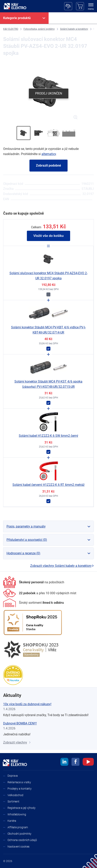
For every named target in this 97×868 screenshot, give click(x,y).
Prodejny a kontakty (20, 789)
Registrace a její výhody (22, 808)
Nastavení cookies (18, 847)
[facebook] (75, 762)
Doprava (13, 776)
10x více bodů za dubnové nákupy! (27, 704)
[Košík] (80, 6)
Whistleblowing (17, 814)
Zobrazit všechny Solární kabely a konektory (62, 566)
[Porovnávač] (68, 6)
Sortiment (13, 801)
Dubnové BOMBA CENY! (20, 723)
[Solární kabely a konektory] (74, 29)
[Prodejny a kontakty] (40, 593)
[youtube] (88, 762)
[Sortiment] (33, 603)
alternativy (49, 154)
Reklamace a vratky (19, 782)
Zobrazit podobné (48, 165)
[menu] (91, 7)
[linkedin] (64, 762)
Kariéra (12, 821)
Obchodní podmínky (19, 834)
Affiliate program (18, 827)
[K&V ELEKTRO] (15, 6)
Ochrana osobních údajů (22, 840)
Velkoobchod (15, 795)
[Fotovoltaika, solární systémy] (39, 29)
